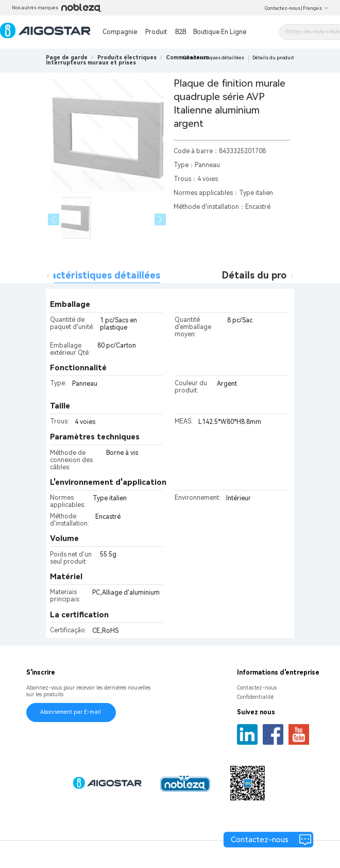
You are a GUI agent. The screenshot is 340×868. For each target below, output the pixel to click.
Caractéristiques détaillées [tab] (98, 275)
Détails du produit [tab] (264, 275)
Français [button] (316, 8)
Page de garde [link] (67, 58)
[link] (127, 58)
